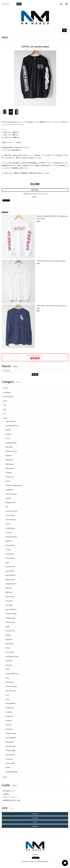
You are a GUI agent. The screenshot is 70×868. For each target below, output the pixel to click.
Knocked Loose (10, 567)
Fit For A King (10, 515)
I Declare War (10, 545)
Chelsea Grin (10, 477)
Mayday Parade (10, 580)
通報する (35, 197)
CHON (8, 481)
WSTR (8, 768)
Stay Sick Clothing (11, 686)
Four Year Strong (11, 520)
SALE (5, 777)
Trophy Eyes (10, 716)
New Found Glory (11, 609)
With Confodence (11, 738)
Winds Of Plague (11, 751)
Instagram (35, 826)
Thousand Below (11, 703)
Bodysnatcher (10, 464)
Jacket (5, 401)
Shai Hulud (9, 661)
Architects (9, 434)
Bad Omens (9, 447)
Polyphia (9, 635)
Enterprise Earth (11, 503)
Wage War (9, 725)
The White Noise (11, 746)
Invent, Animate (11, 558)
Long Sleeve (7, 392)
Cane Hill (9, 473)
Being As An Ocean (12, 451)
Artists (5, 418)
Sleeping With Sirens (12, 674)
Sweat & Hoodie (8, 397)
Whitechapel (10, 742)
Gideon (8, 524)
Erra (7, 507)
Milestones (9, 588)
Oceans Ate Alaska (11, 614)
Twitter (35, 822)
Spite (7, 678)
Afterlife (8, 430)
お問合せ (6, 794)
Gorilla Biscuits (10, 528)
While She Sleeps (11, 733)
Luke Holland (10, 571)
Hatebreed (9, 541)
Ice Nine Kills (10, 554)
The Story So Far (11, 691)
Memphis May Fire (11, 584)
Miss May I (9, 592)
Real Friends (10, 644)
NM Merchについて (9, 791)
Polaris (8, 627)
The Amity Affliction (12, 426)
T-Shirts (6, 388)
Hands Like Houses (12, 537)
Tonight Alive (10, 708)
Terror (8, 699)
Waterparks (9, 729)
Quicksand (9, 639)
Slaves (8, 669)
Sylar (8, 695)
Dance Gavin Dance (12, 494)
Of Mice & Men (11, 618)
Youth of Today (10, 763)
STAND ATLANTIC (12, 772)
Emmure (8, 498)
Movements (9, 601)
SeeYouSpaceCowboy (12, 656)
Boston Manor (10, 468)
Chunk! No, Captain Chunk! (14, 486)
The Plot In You (11, 631)
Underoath (9, 721)
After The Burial (11, 421)
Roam (8, 648)
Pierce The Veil (10, 622)
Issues (8, 562)
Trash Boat (9, 712)
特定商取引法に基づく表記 (12, 800)
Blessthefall (9, 460)
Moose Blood (10, 597)
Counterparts (10, 490)
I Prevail (8, 550)
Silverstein (9, 665)
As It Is (8, 439)
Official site (35, 814)
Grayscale (9, 533)
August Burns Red (11, 443)
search (19, 4)
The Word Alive (11, 755)
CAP (5, 405)
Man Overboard (11, 575)
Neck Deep (9, 605)
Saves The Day (10, 652)
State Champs (10, 682)
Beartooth (9, 456)
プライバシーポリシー (10, 797)
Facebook (35, 818)
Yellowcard (9, 759)
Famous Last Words (12, 511)
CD (4, 414)
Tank (5, 409)
